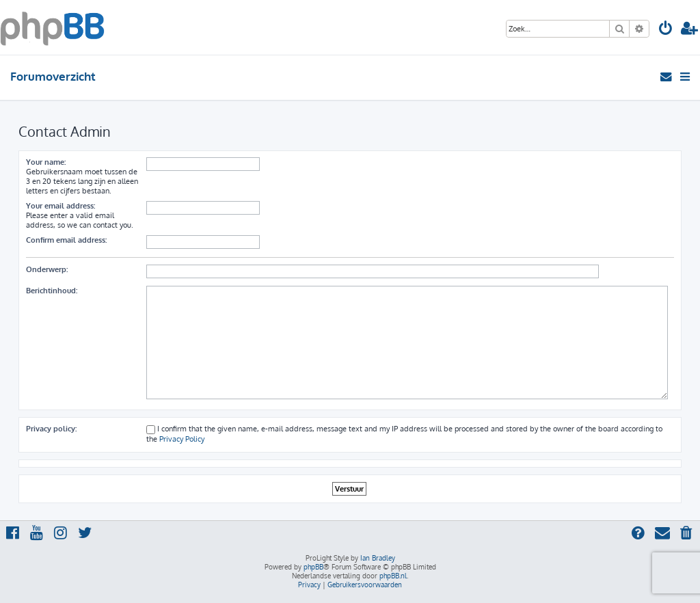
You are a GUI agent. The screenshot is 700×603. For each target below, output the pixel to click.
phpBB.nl (393, 576)
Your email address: (60, 206)
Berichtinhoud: (52, 291)
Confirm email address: (66, 240)
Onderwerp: (47, 269)
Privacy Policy (182, 439)
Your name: (46, 162)
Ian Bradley (378, 558)
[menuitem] (666, 30)
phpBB (313, 567)
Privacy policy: (51, 429)
